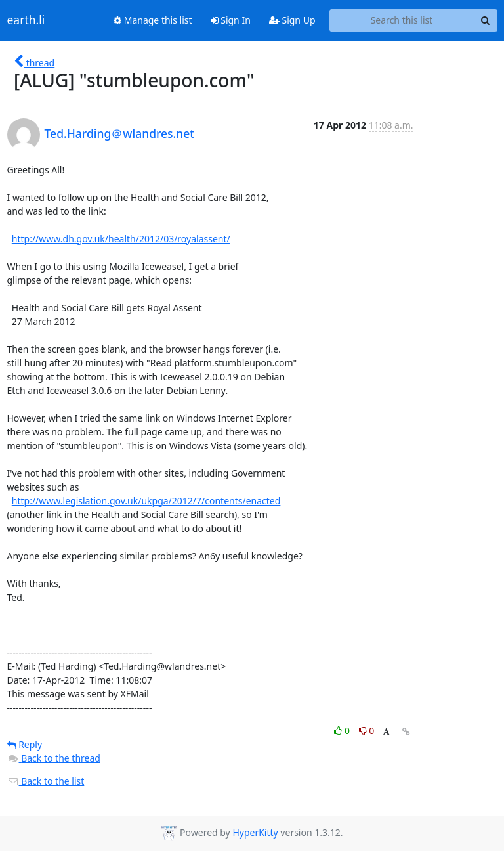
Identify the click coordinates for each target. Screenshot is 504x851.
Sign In (231, 20)
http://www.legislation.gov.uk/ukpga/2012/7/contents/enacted (146, 501)
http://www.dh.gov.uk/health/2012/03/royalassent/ (121, 239)
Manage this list (153, 20)
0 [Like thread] (343, 731)
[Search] (486, 20)
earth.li (26, 20)
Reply (25, 744)
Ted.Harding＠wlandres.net (120, 133)
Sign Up (292, 20)
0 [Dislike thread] (367, 731)
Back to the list (46, 781)
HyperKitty (255, 832)
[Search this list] (402, 20)
